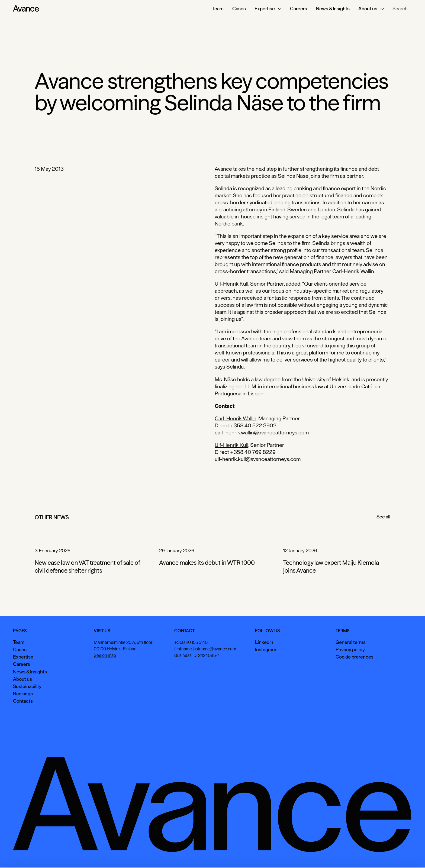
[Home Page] (26, 9)
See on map (105, 656)
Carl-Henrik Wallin (236, 419)
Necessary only (402, 856)
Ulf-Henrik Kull (231, 445)
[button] (268, 9)
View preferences (363, 856)
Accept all (329, 856)
